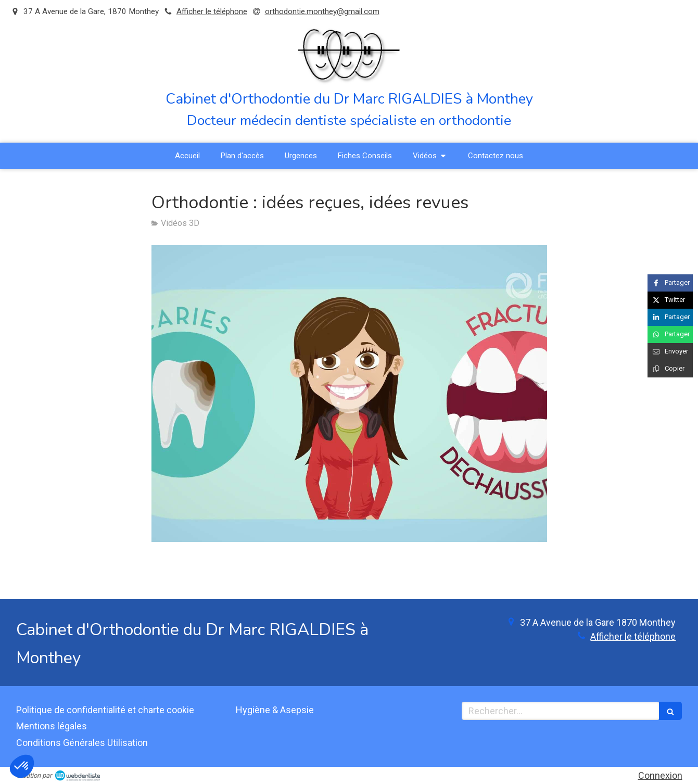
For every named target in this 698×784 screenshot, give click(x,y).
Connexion (660, 775)
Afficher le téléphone (212, 11)
